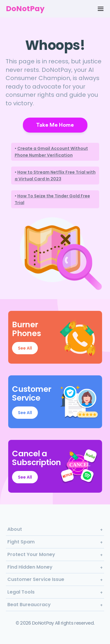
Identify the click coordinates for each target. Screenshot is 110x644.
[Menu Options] (101, 9)
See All (25, 348)
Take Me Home (55, 125)
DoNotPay (25, 9)
